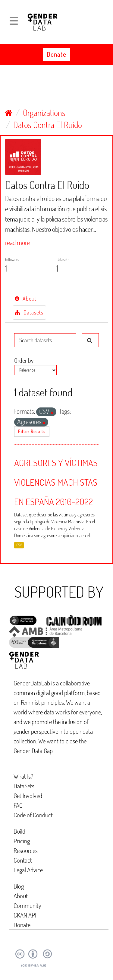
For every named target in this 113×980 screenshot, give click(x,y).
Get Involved (28, 795)
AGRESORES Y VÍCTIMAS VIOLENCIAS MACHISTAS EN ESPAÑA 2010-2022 (56, 482)
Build (19, 831)
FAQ (18, 805)
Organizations (44, 113)
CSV (19, 545)
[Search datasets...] (45, 340)
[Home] (8, 113)
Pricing (22, 841)
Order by (24, 360)
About (26, 298)
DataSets (24, 786)
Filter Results (32, 431)
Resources (26, 850)
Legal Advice (28, 870)
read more (17, 242)
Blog (19, 886)
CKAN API (25, 915)
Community (27, 905)
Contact (23, 860)
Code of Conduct (33, 815)
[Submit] (90, 340)
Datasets (29, 312)
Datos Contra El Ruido (48, 125)
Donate (56, 54)
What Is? (23, 776)
